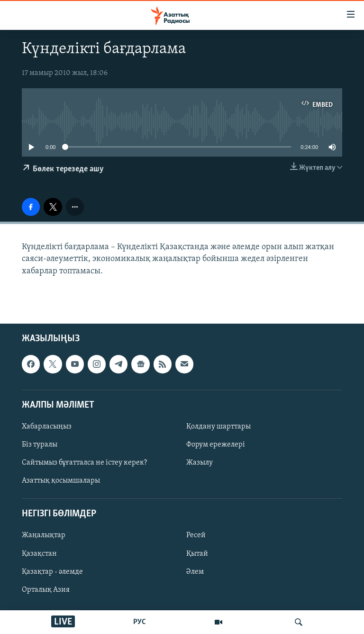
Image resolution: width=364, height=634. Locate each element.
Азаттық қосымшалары (61, 481)
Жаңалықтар (44, 535)
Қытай (197, 553)
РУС (140, 622)
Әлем (195, 571)
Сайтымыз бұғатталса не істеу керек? (84, 463)
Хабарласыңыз (47, 427)
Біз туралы (40, 445)
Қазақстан (39, 553)
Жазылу (200, 463)
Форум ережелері (216, 445)
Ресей (196, 535)
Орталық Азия (46, 589)
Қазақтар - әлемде (52, 571)
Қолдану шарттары (218, 427)
